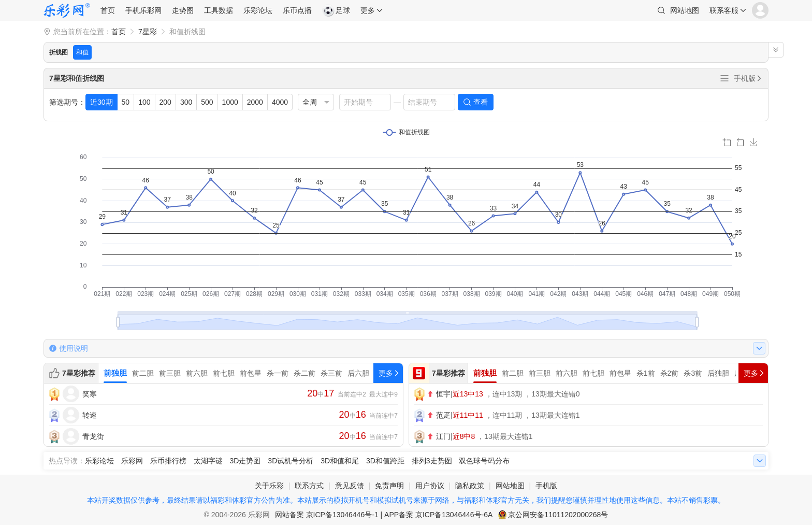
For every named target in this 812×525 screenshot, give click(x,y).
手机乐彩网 (143, 10)
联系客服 (724, 10)
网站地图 (685, 10)
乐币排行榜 (168, 461)
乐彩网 (132, 461)
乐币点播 (297, 10)
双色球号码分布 (484, 461)
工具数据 (219, 10)
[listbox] (316, 102)
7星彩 (148, 32)
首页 (108, 10)
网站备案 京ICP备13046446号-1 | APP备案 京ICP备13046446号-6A (384, 515)
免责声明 (389, 486)
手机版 (748, 78)
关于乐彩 (269, 486)
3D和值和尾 (340, 461)
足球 (336, 10)
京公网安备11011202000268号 (558, 515)
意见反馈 (350, 486)
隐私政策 (470, 486)
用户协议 (430, 486)
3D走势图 (245, 461)
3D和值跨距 (385, 461)
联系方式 (309, 486)
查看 (481, 102)
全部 (724, 78)
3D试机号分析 (291, 461)
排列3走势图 (432, 461)
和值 (82, 52)
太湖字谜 (208, 461)
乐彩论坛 (258, 10)
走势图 (183, 10)
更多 (368, 10)
